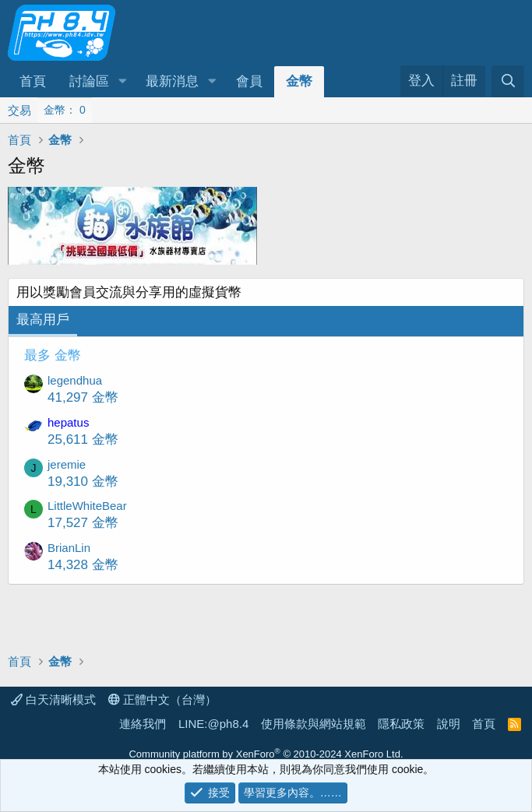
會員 (249, 81)
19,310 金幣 (83, 482)
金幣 (299, 81)
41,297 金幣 (83, 397)
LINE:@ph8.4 (213, 724)
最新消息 (172, 81)
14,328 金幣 (83, 565)
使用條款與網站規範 (314, 724)
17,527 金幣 (83, 523)
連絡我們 (143, 724)
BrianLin (69, 548)
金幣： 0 (65, 110)
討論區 (89, 81)
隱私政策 (401, 724)
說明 (449, 724)
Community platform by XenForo (266, 754)
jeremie (67, 464)
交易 (19, 110)
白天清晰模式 (53, 700)
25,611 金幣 (83, 439)
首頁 (33, 81)
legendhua (75, 380)
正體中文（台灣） (162, 700)
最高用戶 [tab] (43, 320)
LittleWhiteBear (87, 506)
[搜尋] (508, 81)
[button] (122, 82)
